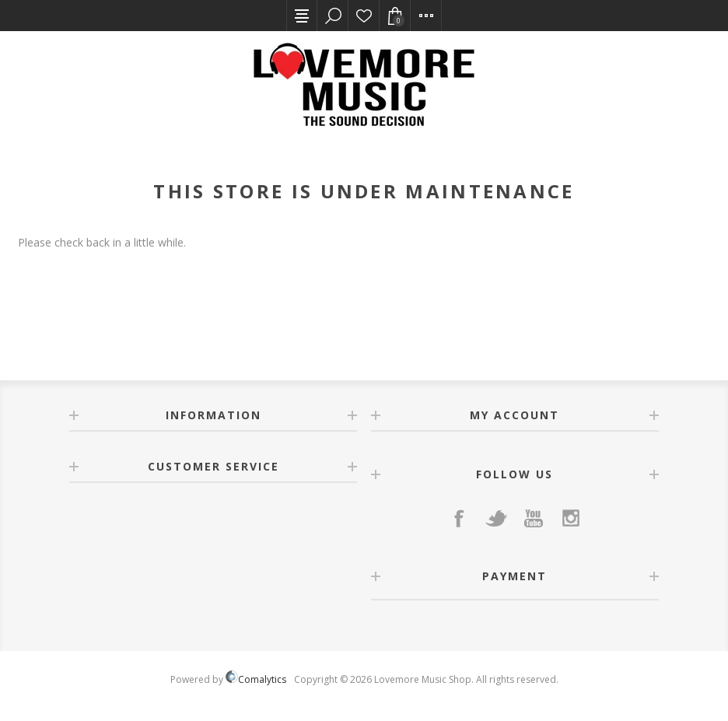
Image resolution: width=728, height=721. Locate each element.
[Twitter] (496, 518)
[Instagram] (571, 518)
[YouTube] (534, 518)
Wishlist (364, 16)
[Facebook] (459, 518)
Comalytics (256, 679)
